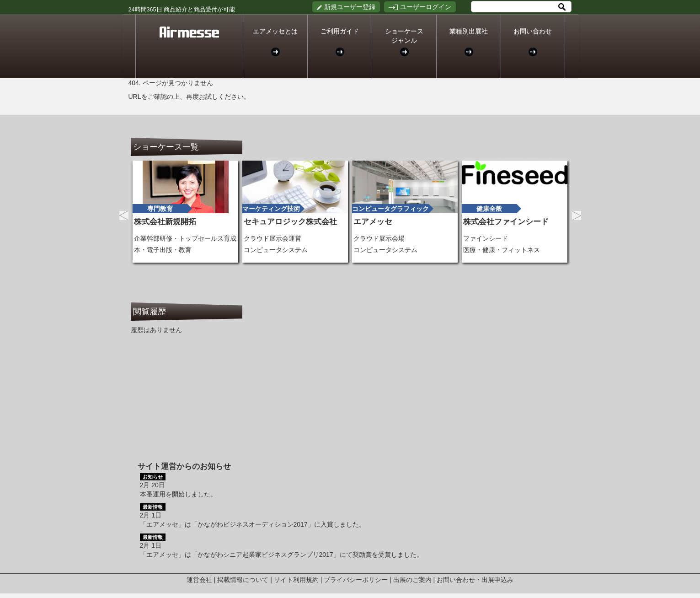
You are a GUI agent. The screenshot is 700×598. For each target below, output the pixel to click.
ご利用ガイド (340, 42)
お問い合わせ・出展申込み (475, 580)
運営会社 (199, 580)
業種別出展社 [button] (469, 42)
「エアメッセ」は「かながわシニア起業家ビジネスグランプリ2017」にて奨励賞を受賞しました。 (281, 555)
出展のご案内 (412, 580)
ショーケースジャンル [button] (404, 42)
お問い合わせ (533, 42)
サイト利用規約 (296, 580)
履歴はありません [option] (156, 330)
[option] (186, 212)
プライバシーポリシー (356, 580)
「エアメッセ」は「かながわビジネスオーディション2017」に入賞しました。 (253, 524)
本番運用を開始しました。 (178, 494)
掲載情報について (243, 580)
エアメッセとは (275, 42)
